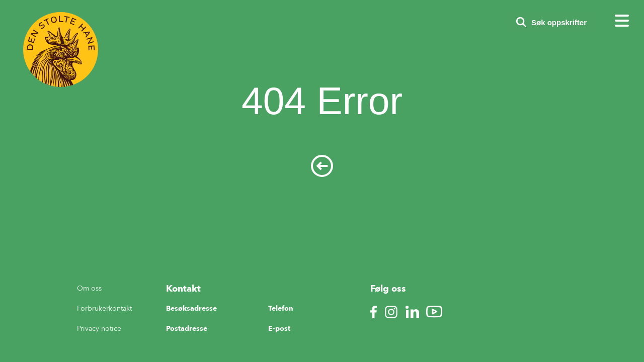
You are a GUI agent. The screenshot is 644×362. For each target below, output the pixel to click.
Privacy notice (99, 329)
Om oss (89, 288)
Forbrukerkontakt (104, 308)
